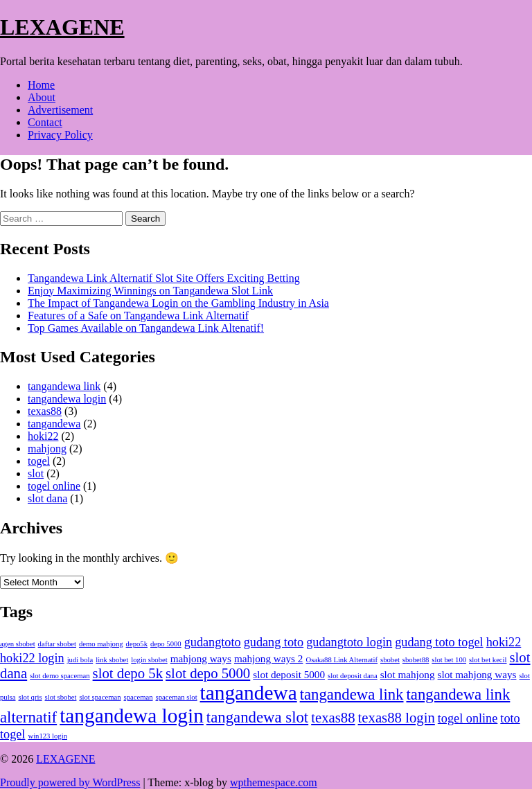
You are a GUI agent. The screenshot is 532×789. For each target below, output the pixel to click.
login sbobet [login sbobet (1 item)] (149, 660)
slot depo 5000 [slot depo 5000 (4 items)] (208, 673)
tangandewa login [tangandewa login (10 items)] (132, 716)
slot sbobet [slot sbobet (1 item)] (61, 697)
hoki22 (43, 436)
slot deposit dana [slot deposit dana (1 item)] (353, 676)
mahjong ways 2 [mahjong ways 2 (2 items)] (269, 658)
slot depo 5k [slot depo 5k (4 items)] (128, 673)
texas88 (45, 411)
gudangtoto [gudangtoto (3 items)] (213, 642)
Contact (45, 122)
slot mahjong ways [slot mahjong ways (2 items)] (477, 674)
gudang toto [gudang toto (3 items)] (274, 642)
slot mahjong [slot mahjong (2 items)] (408, 674)
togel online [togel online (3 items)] (468, 718)
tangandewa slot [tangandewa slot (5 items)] (257, 717)
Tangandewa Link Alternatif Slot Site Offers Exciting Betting (164, 278)
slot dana (47, 498)
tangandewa (54, 424)
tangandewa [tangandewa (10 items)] (249, 693)
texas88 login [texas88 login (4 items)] (397, 718)
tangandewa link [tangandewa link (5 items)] (352, 694)
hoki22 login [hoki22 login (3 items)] (32, 658)
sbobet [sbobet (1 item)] (390, 660)
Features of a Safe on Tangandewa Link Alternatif (138, 316)
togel (39, 461)
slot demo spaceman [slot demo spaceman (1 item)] (60, 676)
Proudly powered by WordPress (70, 782)
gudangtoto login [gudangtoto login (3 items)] (349, 642)
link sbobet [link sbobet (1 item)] (112, 660)
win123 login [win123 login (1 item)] (47, 736)
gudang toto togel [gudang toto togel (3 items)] (439, 642)
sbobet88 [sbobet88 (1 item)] (416, 660)
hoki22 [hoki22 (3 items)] (504, 642)
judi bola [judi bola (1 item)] (80, 660)
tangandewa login (67, 399)
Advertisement (60, 110)
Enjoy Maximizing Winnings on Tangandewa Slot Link (150, 291)
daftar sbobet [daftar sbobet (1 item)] (57, 644)
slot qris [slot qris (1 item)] (30, 697)
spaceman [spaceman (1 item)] (139, 697)
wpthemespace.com (274, 782)
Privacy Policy (60, 135)
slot (36, 473)
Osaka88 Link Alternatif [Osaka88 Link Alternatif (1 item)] (342, 660)
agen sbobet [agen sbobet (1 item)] (18, 644)
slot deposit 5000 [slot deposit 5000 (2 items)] (289, 674)
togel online (54, 486)
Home (41, 85)
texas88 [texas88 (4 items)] (333, 718)
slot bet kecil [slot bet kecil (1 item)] (488, 660)
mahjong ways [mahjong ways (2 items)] (201, 658)
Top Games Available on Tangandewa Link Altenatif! (146, 328)
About (42, 97)
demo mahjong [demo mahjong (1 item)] (101, 644)
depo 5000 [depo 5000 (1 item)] (166, 644)
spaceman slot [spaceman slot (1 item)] (177, 697)
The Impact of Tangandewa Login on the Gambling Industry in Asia (178, 303)
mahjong (47, 449)
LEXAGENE (62, 27)
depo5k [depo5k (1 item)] (137, 644)
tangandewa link (64, 386)
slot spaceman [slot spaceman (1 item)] (100, 697)
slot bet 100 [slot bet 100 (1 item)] (449, 660)
